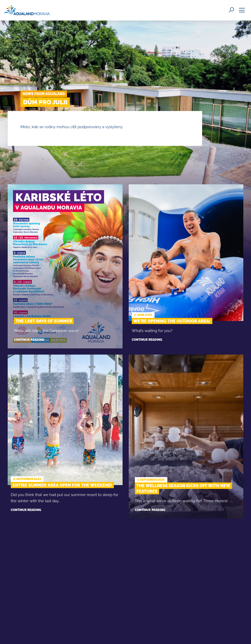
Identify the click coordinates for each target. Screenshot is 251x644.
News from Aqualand (44, 94)
